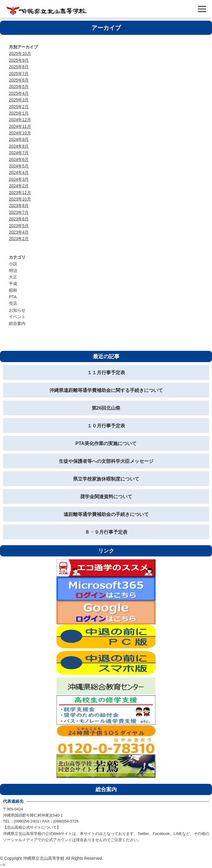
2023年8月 (19, 206)
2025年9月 (19, 60)
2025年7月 (19, 74)
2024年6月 (19, 159)
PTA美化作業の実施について (106, 443)
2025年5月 (19, 87)
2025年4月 (19, 93)
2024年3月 (19, 179)
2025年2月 (19, 107)
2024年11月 (20, 126)
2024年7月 (19, 153)
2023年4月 (19, 232)
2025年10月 (20, 53)
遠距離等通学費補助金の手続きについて (106, 514)
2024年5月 (19, 166)
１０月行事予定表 (106, 426)
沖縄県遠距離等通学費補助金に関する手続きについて (106, 390)
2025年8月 (19, 67)
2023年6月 (19, 219)
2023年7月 (19, 212)
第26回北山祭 (106, 408)
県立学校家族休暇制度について (106, 479)
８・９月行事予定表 (106, 532)
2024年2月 (19, 186)
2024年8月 (19, 146)
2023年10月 (20, 199)
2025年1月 (19, 113)
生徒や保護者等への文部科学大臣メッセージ (106, 461)
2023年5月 (19, 226)
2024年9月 (19, 139)
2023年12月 (20, 193)
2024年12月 (20, 120)
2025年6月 (19, 80)
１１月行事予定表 (106, 373)
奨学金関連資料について (106, 497)
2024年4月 (19, 172)
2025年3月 (19, 100)
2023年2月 (19, 239)
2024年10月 (20, 133)
